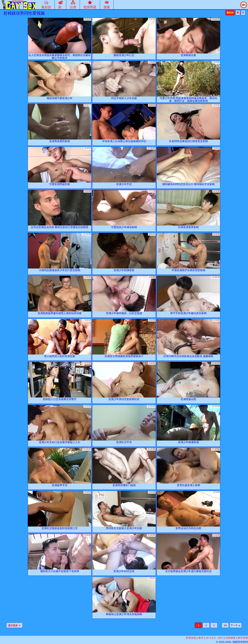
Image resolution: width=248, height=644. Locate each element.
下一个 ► (236, 625)
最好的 (230, 13)
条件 (201, 638)
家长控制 (243, 638)
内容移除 (230, 638)
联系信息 (191, 638)
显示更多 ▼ (14, 625)
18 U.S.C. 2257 (214, 638)
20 (225, 625)
